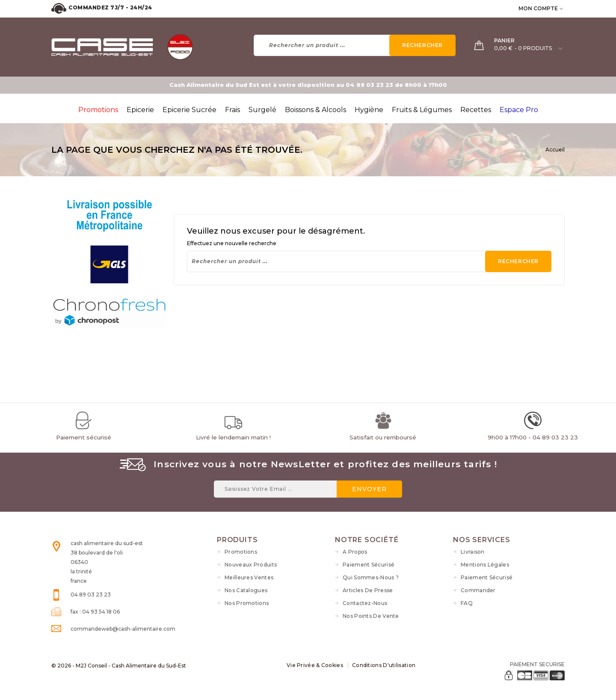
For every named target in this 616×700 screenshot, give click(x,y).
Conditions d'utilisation (384, 665)
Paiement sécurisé (369, 565)
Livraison (473, 552)
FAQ (467, 603)
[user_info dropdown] (562, 8)
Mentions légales (485, 565)
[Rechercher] (355, 45)
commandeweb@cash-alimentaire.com (123, 629)
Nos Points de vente (371, 616)
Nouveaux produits (251, 565)
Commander (478, 590)
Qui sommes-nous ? (371, 577)
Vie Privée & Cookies (315, 665)
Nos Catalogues (246, 590)
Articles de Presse (368, 590)
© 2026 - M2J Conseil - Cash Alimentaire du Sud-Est (119, 666)
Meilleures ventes (249, 577)
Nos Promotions (247, 603)
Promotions (241, 552)
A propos (355, 552)
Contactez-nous (365, 603)
